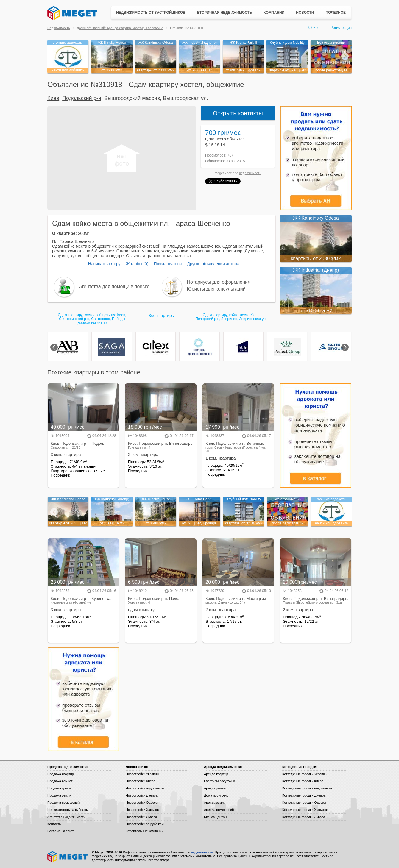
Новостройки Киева (140, 781)
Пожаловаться (168, 264)
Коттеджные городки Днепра (304, 795)
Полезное (336, 13)
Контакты (54, 824)
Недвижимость (59, 28)
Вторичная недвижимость (225, 13)
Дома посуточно (216, 795)
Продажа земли (59, 795)
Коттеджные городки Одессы (304, 803)
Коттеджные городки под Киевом (307, 788)
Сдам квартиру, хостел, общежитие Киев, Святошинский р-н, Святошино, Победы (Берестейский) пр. (92, 319)
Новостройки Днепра (142, 795)
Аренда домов (215, 788)
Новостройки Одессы (142, 803)
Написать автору (104, 264)
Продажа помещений (63, 803)
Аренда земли (215, 803)
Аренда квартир (216, 774)
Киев (53, 98)
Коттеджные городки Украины (305, 774)
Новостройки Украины (142, 774)
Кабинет (314, 28)
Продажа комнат (60, 781)
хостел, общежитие (212, 84)
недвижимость (250, 173)
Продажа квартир (61, 774)
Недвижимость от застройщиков (151, 13)
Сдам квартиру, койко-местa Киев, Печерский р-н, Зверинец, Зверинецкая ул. (231, 317)
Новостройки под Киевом (145, 788)
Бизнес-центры (215, 817)
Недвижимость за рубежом (68, 810)
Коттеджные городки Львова (304, 817)
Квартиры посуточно (219, 781)
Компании (274, 13)
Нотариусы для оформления (219, 282)
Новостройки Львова (141, 817)
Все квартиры (162, 316)
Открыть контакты (238, 113)
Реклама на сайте (61, 831)
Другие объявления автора (213, 264)
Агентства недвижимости (66, 817)
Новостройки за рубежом (145, 824)
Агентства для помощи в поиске (114, 287)
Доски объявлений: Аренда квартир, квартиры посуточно (120, 28)
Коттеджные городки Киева (303, 781)
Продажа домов (59, 788)
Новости (305, 13)
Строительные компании (144, 831)
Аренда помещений (219, 810)
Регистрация (341, 28)
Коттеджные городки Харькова (306, 810)
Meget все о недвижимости (68, 857)
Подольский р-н (82, 98)
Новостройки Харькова (143, 810)
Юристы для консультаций (216, 289)
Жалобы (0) (137, 264)
